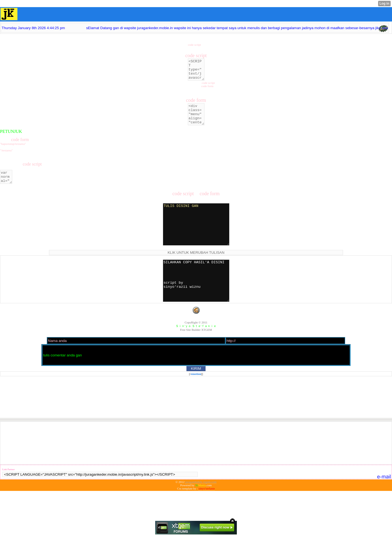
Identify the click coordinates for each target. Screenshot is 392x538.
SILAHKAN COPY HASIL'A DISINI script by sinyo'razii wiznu (196, 304)
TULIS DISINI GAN (196, 239)
